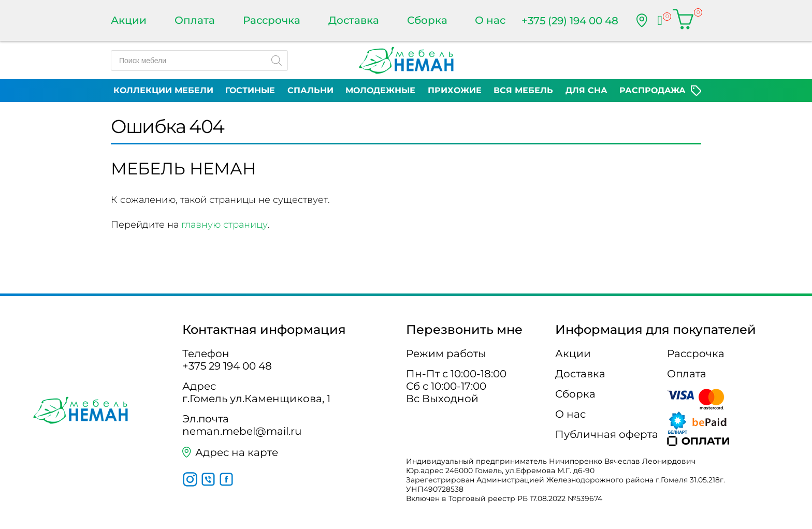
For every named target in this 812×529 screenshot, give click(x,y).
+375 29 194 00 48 (227, 366)
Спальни (310, 90)
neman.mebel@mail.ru (242, 431)
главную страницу (224, 225)
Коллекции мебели (163, 90)
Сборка (427, 20)
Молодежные (380, 90)
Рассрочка (272, 20)
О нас (490, 20)
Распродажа (653, 90)
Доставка (354, 20)
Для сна (586, 90)
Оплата (195, 20)
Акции (129, 20)
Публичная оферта (607, 434)
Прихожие (455, 90)
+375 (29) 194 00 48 (570, 21)
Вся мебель (523, 90)
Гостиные (250, 90)
